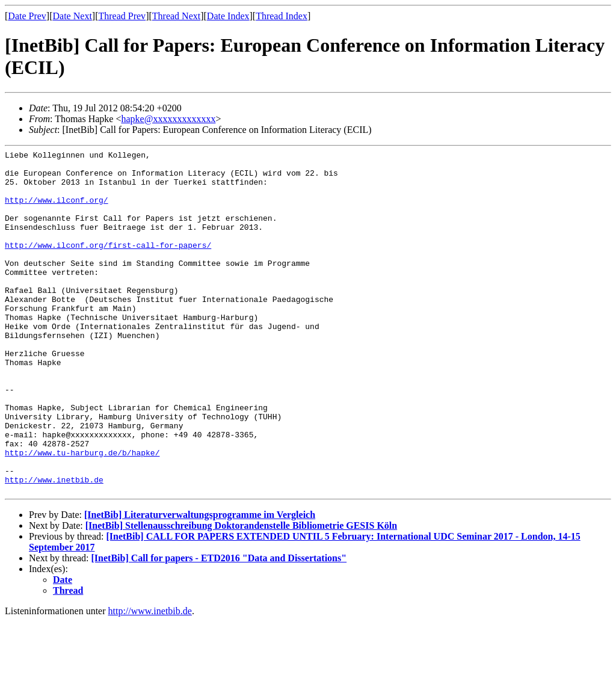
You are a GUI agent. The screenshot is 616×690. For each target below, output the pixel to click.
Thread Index (282, 16)
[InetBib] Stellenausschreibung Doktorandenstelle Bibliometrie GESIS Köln (241, 594)
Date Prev (27, 16)
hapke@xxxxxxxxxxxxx (168, 119)
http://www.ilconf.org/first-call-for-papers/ (108, 265)
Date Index (228, 16)
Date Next (72, 16)
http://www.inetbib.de (54, 546)
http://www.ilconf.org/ (57, 211)
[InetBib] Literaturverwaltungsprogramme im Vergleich (200, 583)
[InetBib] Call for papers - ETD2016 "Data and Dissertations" (219, 627)
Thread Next (176, 16)
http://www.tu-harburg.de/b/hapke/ (82, 514)
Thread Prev (122, 16)
